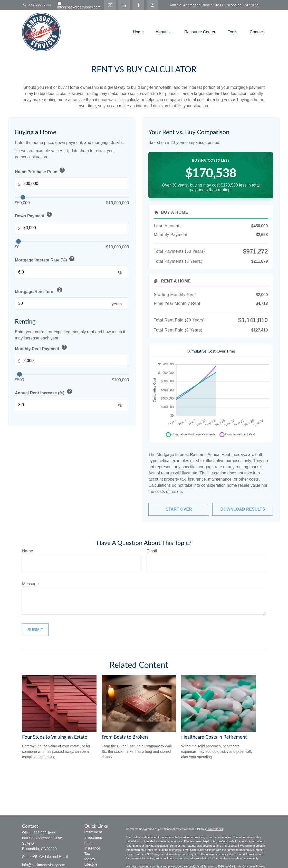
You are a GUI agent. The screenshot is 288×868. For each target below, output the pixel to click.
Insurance (92, 848)
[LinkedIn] (124, 5)
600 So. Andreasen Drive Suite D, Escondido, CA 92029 (215, 5)
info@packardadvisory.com (79, 5)
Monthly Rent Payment (41, 348)
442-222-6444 (36, 5)
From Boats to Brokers (125, 737)
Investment (93, 837)
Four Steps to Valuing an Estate (55, 737)
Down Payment (34, 215)
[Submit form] (35, 630)
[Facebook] (138, 5)
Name (28, 551)
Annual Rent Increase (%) (44, 392)
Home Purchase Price (40, 171)
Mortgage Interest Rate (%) (45, 259)
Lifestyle (91, 864)
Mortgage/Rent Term (39, 290)
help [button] (62, 170)
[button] (138, 32)
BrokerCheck (215, 829)
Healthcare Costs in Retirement (214, 737)
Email (152, 551)
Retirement (93, 832)
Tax (87, 854)
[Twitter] (110, 5)
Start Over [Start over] (179, 509)
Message (30, 584)
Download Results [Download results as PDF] (243, 509)
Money (90, 859)
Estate (90, 843)
